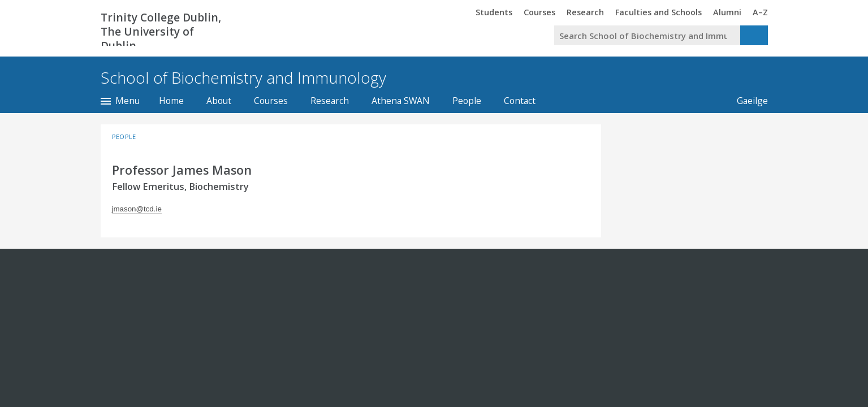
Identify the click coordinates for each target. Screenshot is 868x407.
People (467, 101)
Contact (520, 101)
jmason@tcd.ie (137, 209)
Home (171, 101)
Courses (271, 101)
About (219, 101)
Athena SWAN (401, 101)
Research (330, 101)
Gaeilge (747, 101)
